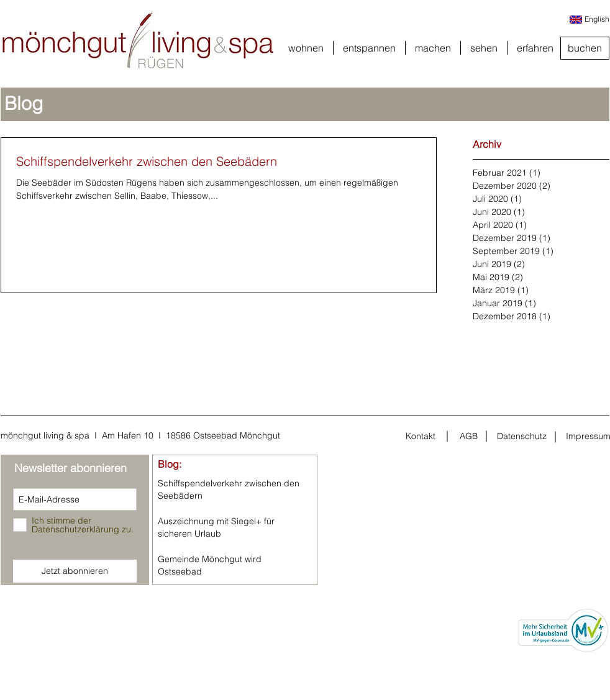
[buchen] (585, 48)
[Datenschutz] (522, 437)
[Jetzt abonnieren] (75, 571)
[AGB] (468, 437)
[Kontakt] (421, 437)
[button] (306, 48)
